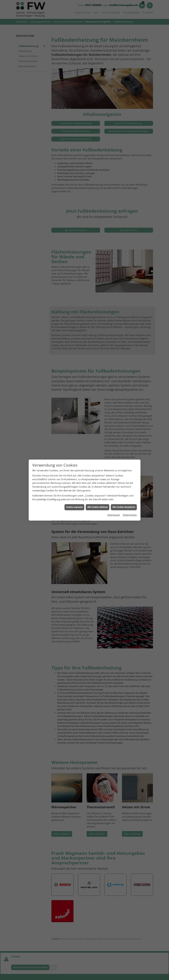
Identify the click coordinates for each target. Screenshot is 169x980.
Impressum (114, 515)
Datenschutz (130, 515)
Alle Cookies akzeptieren (124, 507)
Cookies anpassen (74, 507)
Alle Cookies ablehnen (98, 507)
